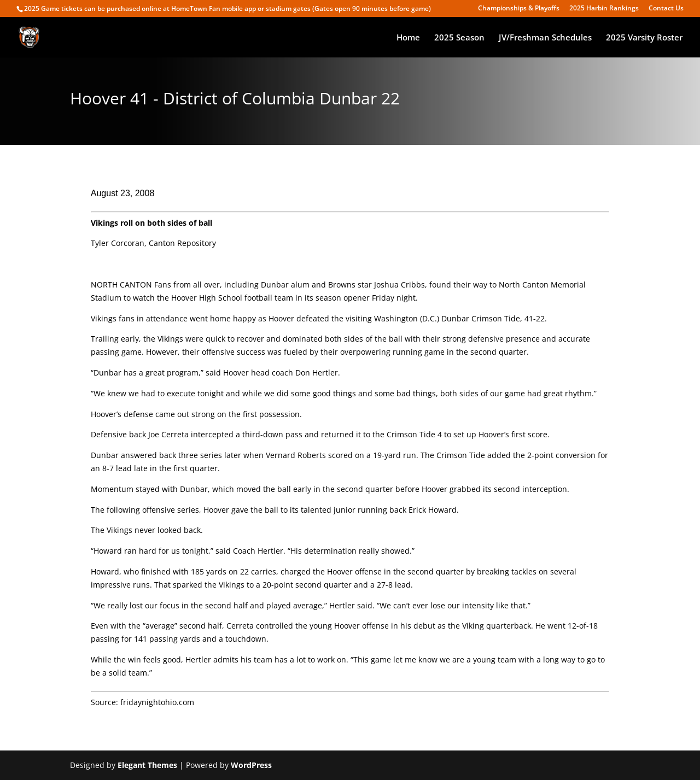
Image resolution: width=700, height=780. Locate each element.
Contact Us (666, 9)
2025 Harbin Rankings (604, 9)
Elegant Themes (147, 765)
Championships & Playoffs (519, 9)
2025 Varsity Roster (644, 38)
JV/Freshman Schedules (545, 38)
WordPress (251, 765)
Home (408, 38)
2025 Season (459, 38)
